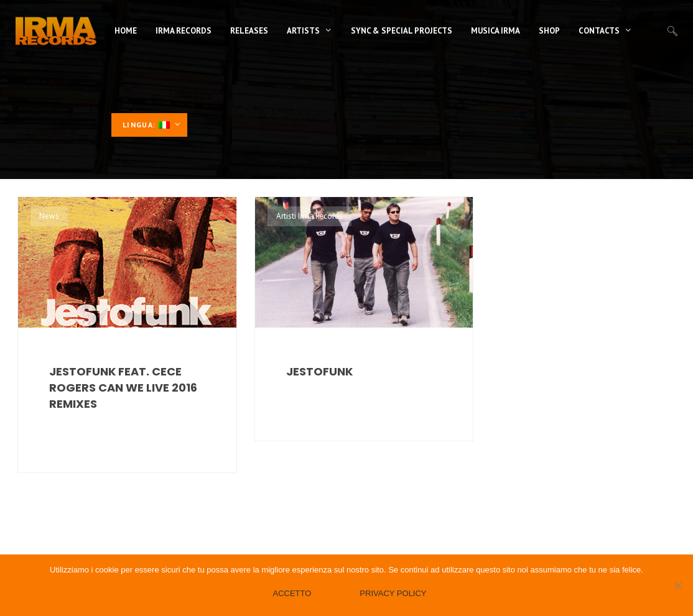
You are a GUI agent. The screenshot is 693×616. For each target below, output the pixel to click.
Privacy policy (393, 593)
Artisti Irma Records (309, 216)
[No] (677, 586)
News (49, 216)
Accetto (292, 593)
